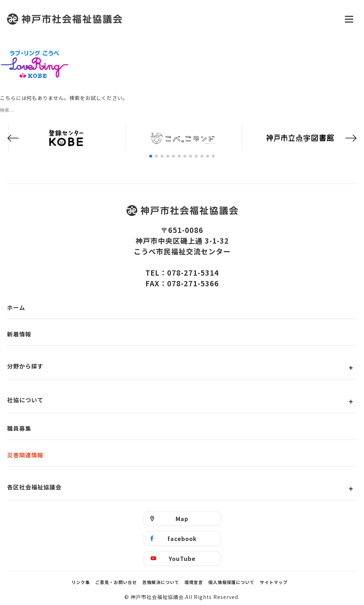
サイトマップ (274, 582)
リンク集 (81, 582)
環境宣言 (194, 582)
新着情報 (19, 334)
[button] (13, 138)
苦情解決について (161, 582)
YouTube (182, 558)
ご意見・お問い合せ (116, 582)
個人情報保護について (231, 582)
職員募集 (19, 428)
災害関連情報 (25, 455)
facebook (182, 538)
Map (182, 519)
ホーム (16, 307)
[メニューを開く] (349, 19)
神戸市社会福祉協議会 (171, 19)
